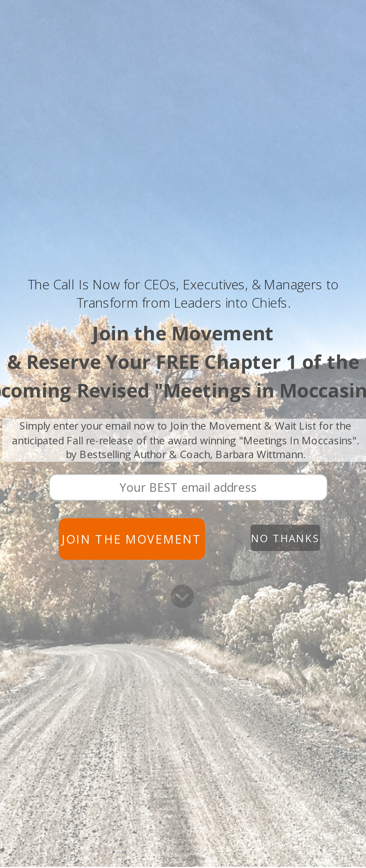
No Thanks (285, 538)
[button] (183, 294)
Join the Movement (132, 539)
